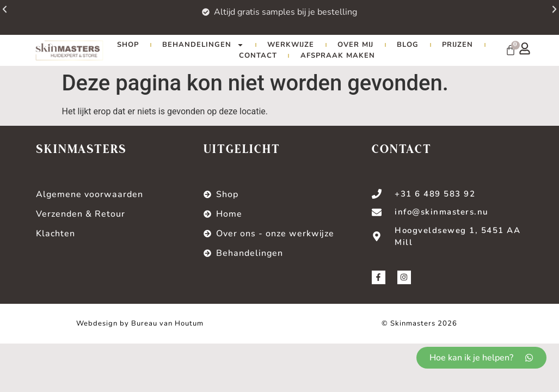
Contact (258, 56)
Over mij (355, 45)
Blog (408, 45)
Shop (128, 45)
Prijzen (457, 45)
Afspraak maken (338, 56)
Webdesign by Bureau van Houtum (140, 323)
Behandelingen (203, 45)
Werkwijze (291, 45)
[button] (536, 15)
